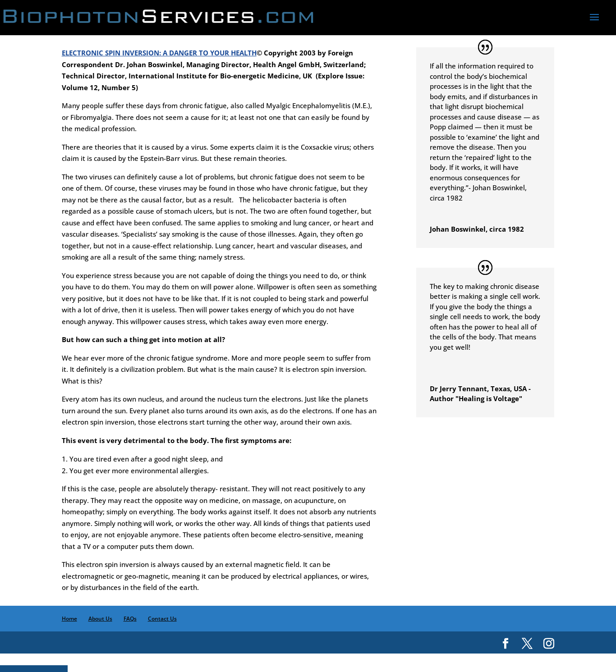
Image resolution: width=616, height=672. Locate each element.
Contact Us (162, 619)
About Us (100, 619)
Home (69, 619)
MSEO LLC (466, 659)
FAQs (130, 619)
